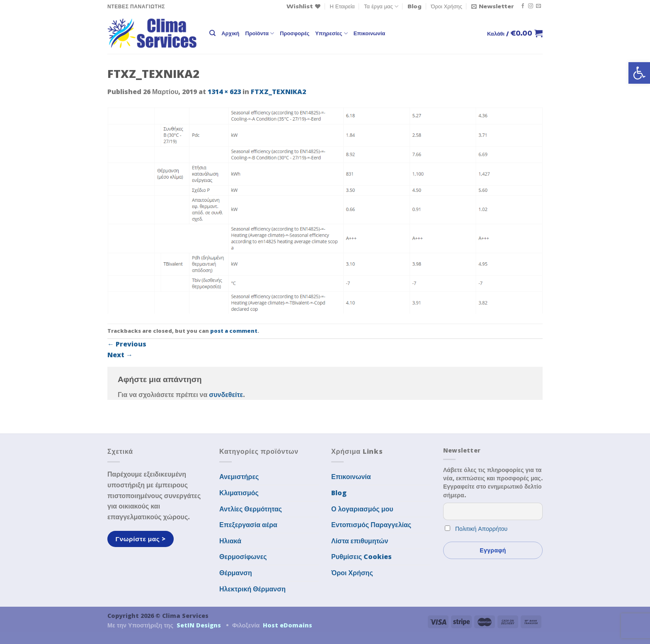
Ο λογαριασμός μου (362, 509)
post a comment (234, 331)
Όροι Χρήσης (447, 6)
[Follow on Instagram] (531, 6)
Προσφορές (295, 33)
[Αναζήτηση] (212, 33)
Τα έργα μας (381, 6)
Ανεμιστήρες (239, 477)
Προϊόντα (260, 33)
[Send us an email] (538, 6)
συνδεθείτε (226, 395)
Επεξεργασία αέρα (248, 525)
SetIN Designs (199, 625)
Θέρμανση (236, 573)
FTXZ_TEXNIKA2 (278, 92)
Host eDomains (287, 625)
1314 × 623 (224, 92)
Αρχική (230, 33)
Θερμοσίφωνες (243, 557)
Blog (415, 6)
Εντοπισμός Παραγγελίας (371, 525)
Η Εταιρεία (342, 6)
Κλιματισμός (239, 493)
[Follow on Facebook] (523, 6)
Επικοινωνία (369, 33)
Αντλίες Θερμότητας (251, 509)
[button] (639, 73)
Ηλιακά (230, 541)
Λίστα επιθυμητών (360, 541)
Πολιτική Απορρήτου (481, 529)
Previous (127, 344)
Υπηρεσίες (331, 33)
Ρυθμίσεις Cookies (361, 557)
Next (120, 355)
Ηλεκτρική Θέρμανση (252, 589)
